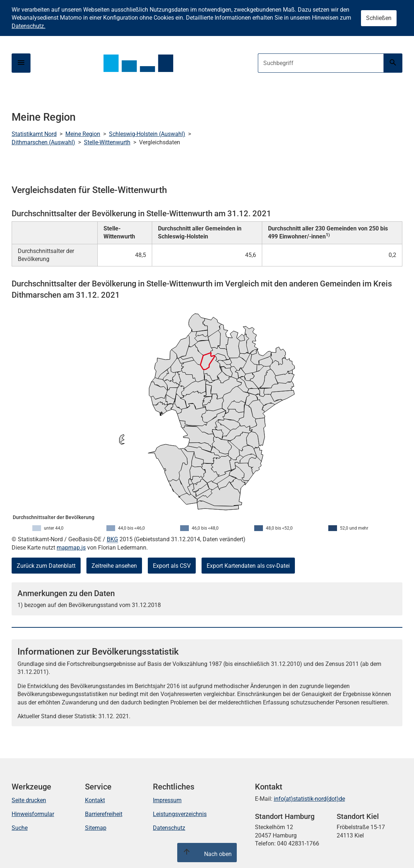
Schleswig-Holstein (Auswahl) (147, 134)
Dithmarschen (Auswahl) (43, 142)
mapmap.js (71, 548)
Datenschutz (169, 828)
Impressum (167, 800)
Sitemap (96, 828)
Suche (20, 828)
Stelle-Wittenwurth (107, 142)
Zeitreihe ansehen (114, 566)
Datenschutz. (29, 26)
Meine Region (83, 134)
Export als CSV (172, 566)
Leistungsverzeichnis (180, 814)
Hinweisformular (33, 814)
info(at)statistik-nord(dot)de (309, 799)
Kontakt (95, 800)
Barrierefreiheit (104, 814)
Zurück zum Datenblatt (46, 566)
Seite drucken (29, 800)
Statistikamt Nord (34, 134)
